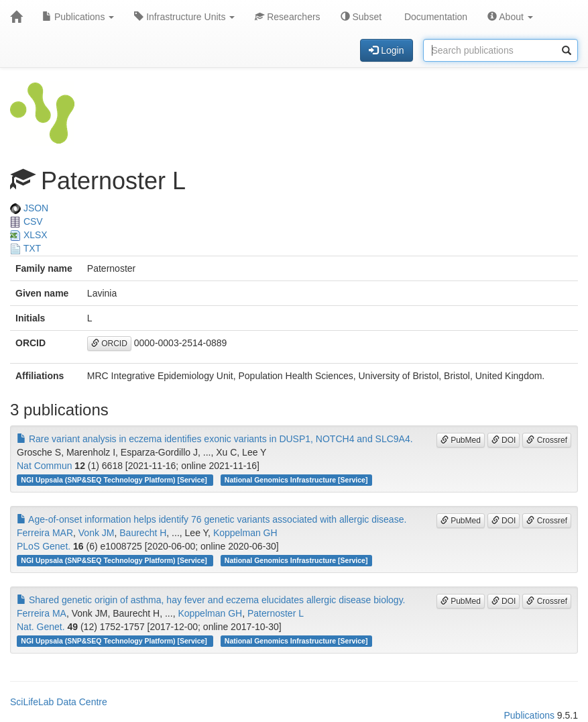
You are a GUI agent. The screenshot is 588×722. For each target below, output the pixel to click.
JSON (29, 208)
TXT (25, 248)
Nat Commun (44, 466)
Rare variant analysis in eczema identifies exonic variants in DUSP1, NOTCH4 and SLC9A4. (215, 439)
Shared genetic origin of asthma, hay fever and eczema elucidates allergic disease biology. (211, 600)
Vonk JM (97, 533)
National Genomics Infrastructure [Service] (296, 480)
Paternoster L (276, 613)
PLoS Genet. (44, 546)
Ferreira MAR (45, 533)
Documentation (434, 17)
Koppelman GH (245, 533)
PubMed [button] (461, 440)
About (510, 17)
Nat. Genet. (41, 627)
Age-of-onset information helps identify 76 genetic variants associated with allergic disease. (212, 519)
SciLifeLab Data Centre (59, 702)
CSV (26, 221)
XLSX (29, 235)
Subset (361, 17)
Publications (78, 17)
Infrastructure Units (184, 17)
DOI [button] (504, 440)
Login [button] (386, 50)
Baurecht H (143, 533)
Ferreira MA (42, 613)
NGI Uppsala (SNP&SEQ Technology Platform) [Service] (115, 480)
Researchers (287, 17)
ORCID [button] (109, 344)
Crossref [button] (547, 440)
